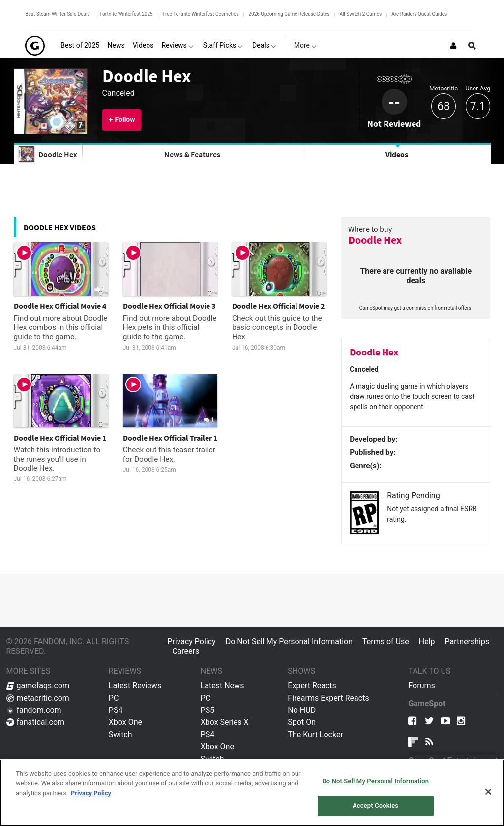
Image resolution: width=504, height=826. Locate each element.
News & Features (192, 154)
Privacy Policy (192, 641)
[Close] (488, 792)
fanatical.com (36, 722)
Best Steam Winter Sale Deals (57, 14)
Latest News (222, 686)
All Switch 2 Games (360, 14)
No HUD (302, 710)
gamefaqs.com (38, 686)
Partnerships (467, 641)
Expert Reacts (312, 686)
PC (114, 698)
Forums (421, 686)
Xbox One (125, 722)
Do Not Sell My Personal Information (289, 641)
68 (444, 106)
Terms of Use (386, 641)
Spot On (302, 722)
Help (427, 641)
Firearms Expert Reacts (328, 698)
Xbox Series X (225, 722)
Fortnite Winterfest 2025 (126, 14)
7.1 (478, 106)
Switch (120, 734)
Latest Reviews (135, 686)
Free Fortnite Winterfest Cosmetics (201, 14)
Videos (397, 154)
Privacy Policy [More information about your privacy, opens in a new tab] (91, 793)
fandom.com (34, 710)
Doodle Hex (147, 76)
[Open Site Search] (472, 46)
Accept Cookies (375, 806)
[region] (252, 793)
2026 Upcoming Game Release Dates (289, 14)
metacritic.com (38, 698)
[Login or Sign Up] (453, 46)
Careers (186, 651)
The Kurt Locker (315, 734)
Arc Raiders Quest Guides (419, 14)
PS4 (116, 710)
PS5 (208, 710)
